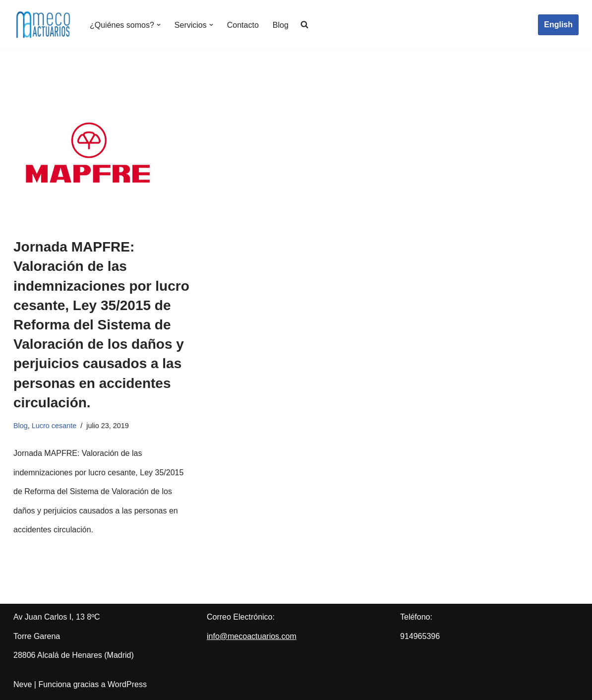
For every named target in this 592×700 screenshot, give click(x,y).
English (558, 25)
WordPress (127, 684)
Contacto (243, 25)
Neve (23, 684)
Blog (281, 25)
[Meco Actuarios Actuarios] (43, 25)
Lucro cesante (54, 426)
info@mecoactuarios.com (252, 636)
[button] (159, 25)
